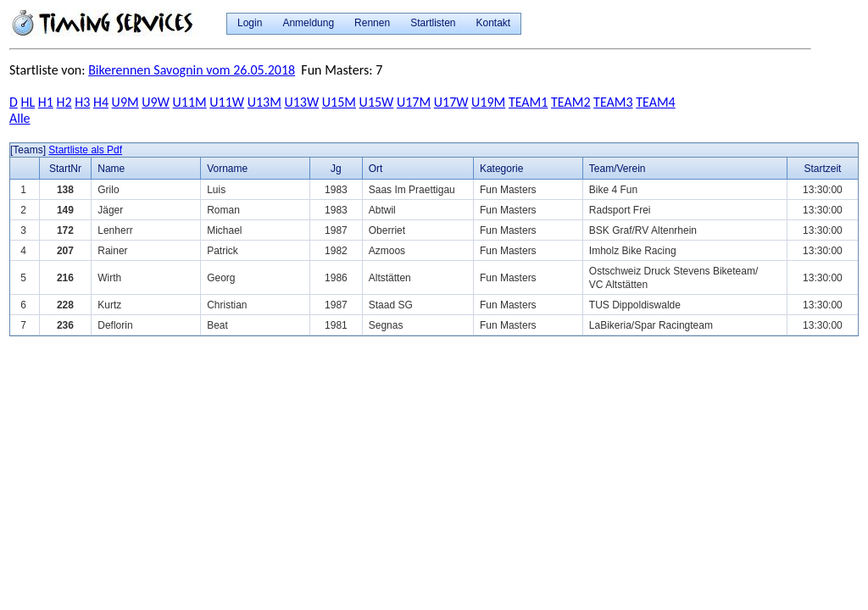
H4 (101, 102)
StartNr (65, 169)
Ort (376, 169)
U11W (227, 102)
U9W (156, 102)
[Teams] (28, 150)
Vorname (227, 169)
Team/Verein (618, 169)
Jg (336, 169)
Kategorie (501, 169)
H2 (64, 102)
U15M (339, 102)
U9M (125, 102)
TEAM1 (528, 102)
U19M (488, 102)
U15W (377, 102)
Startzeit (822, 169)
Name (111, 169)
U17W (451, 102)
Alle (20, 118)
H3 (82, 102)
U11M (190, 102)
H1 (46, 102)
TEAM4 (655, 102)
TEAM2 (570, 102)
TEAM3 (613, 102)
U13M (264, 102)
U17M (414, 102)
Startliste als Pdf (85, 150)
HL (28, 102)
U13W (301, 102)
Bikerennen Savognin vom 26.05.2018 (192, 70)
